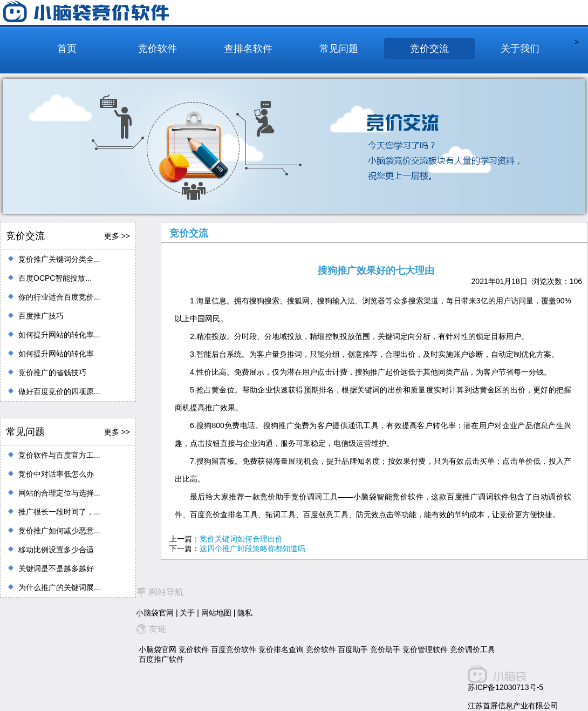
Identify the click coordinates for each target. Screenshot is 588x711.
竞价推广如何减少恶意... (59, 531)
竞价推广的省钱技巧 (52, 373)
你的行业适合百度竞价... (59, 297)
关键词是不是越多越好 (56, 568)
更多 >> (117, 236)
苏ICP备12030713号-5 (505, 687)
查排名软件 (248, 49)
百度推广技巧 (41, 316)
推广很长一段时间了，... (59, 512)
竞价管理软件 (425, 649)
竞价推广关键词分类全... (59, 259)
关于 (187, 613)
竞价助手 (385, 649)
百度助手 (353, 649)
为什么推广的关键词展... (59, 587)
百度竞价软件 (234, 649)
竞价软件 (158, 49)
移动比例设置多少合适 (56, 550)
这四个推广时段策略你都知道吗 (252, 549)
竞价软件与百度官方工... (59, 455)
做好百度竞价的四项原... (59, 391)
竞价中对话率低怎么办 (56, 474)
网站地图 (216, 613)
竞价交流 (429, 49)
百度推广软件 (161, 659)
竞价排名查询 (281, 649)
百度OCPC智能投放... (55, 278)
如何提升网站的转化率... (59, 335)
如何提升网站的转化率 (56, 354)
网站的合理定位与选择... (59, 493)
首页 (67, 49)
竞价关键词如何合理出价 (241, 539)
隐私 (245, 613)
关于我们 (520, 49)
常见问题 (339, 49)
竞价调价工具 (473, 649)
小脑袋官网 (155, 613)
